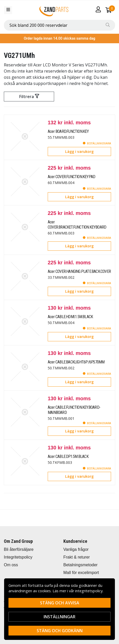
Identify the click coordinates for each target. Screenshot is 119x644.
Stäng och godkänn (60, 631)
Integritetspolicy (18, 557)
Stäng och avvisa (60, 603)
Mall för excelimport (81, 573)
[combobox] (60, 25)
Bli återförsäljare (19, 549)
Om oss (11, 565)
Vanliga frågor (76, 549)
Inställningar (60, 617)
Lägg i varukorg (79, 151)
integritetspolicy (89, 591)
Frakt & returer (77, 557)
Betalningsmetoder (80, 565)
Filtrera (29, 97)
